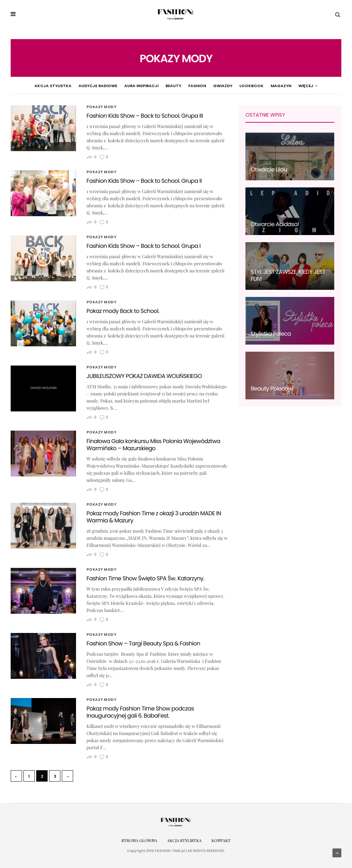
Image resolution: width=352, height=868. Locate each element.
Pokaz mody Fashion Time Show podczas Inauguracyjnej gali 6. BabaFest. (140, 712)
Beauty (155, 86)
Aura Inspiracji (123, 86)
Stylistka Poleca (271, 334)
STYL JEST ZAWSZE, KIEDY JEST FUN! (288, 275)
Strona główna (139, 840)
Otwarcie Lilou (269, 169)
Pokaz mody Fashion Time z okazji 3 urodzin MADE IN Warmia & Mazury (154, 517)
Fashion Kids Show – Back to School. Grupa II (144, 181)
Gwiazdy (204, 86)
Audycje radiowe (79, 86)
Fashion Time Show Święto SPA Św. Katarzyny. (146, 578)
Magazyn (262, 86)
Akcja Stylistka (34, 86)
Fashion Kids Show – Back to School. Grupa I (144, 246)
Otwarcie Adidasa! (275, 224)
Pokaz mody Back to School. (123, 311)
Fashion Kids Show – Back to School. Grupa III (145, 116)
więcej (327, 86)
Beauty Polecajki (272, 388)
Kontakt (221, 840)
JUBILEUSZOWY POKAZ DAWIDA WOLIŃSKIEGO (144, 376)
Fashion (179, 86)
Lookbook (233, 86)
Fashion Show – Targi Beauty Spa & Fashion (143, 643)
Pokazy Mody (295, 86)
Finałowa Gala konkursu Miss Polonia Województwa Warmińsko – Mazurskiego (153, 445)
